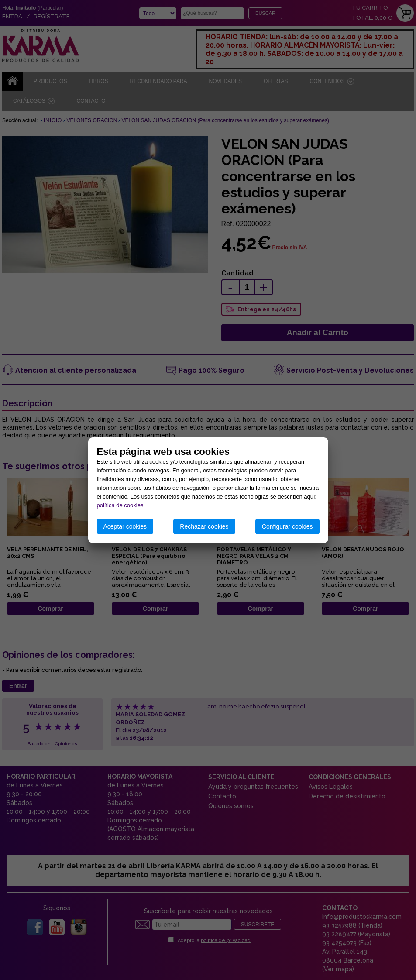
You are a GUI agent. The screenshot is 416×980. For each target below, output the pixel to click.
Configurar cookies (287, 526)
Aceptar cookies (125, 526)
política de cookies (120, 505)
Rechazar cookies (204, 526)
